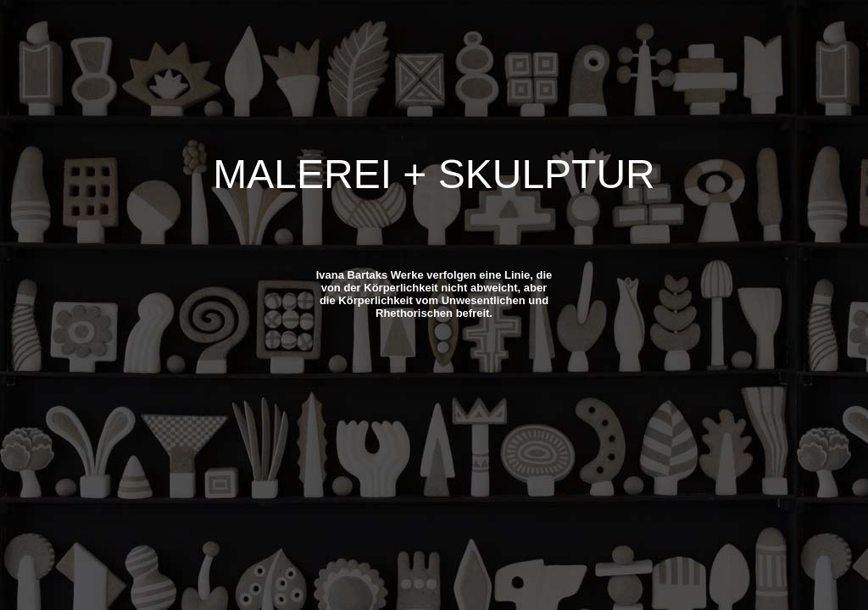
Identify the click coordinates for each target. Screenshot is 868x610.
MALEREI (302, 174)
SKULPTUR (547, 174)
